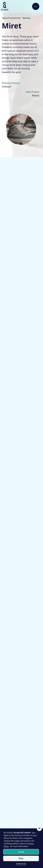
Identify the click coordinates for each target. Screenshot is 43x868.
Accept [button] (21, 852)
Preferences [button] (21, 864)
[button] (39, 828)
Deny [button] (21, 858)
